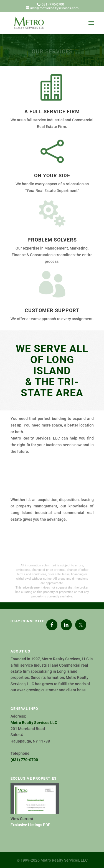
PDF (30, 825)
